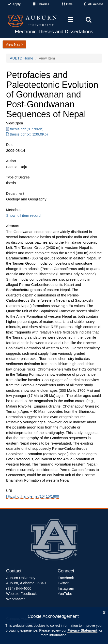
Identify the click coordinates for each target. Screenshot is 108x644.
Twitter (63, 583)
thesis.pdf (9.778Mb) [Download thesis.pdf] (25, 129)
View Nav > (14, 44)
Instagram (66, 588)
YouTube (65, 594)
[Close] (104, 612)
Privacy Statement (82, 630)
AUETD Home (22, 58)
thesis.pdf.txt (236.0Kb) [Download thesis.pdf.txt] (27, 134)
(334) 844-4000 (19, 588)
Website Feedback (21, 594)
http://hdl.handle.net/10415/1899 (33, 496)
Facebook (66, 578)
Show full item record (23, 215)
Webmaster (15, 599)
